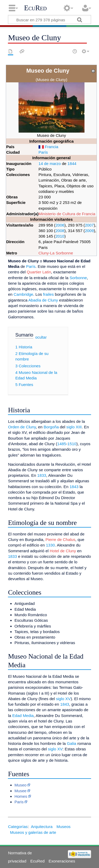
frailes (48, 294)
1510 (72, 444)
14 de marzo (50, 164)
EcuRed (35, 8)
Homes (21, 796)
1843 (74, 487)
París (43, 152)
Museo (21, 785)
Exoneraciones (62, 861)
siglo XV (63, 699)
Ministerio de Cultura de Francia (67, 214)
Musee (21, 791)
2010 (60, 236)
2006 (60, 225)
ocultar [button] (41, 337)
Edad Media (23, 716)
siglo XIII (74, 427)
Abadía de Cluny (43, 300)
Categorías (18, 827)
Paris (19, 802)
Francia (52, 147)
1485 (62, 444)
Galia (71, 743)
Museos (63, 827)
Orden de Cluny (22, 427)
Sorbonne (78, 278)
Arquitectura (42, 827)
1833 (42, 475)
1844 (72, 164)
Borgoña (51, 427)
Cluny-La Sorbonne (56, 253)
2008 (60, 231)
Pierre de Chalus (60, 540)
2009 (89, 231)
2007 (89, 225)
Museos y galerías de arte (33, 832)
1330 (50, 545)
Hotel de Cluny (63, 551)
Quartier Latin (39, 272)
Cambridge (23, 294)
